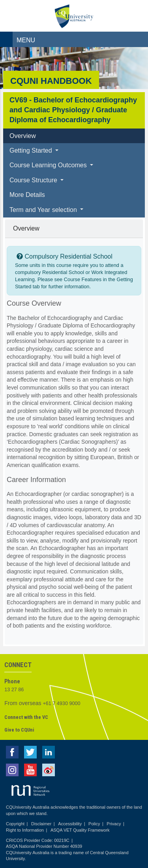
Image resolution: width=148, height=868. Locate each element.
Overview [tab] (23, 136)
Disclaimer (41, 824)
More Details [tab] (27, 195)
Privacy (114, 824)
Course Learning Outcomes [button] (49, 165)
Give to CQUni (19, 730)
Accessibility (70, 824)
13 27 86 (14, 690)
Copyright (15, 824)
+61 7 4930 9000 (62, 703)
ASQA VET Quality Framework (80, 830)
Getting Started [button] (32, 150)
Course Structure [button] (34, 180)
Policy (94, 824)
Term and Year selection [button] (44, 210)
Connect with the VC (26, 717)
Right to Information (25, 830)
